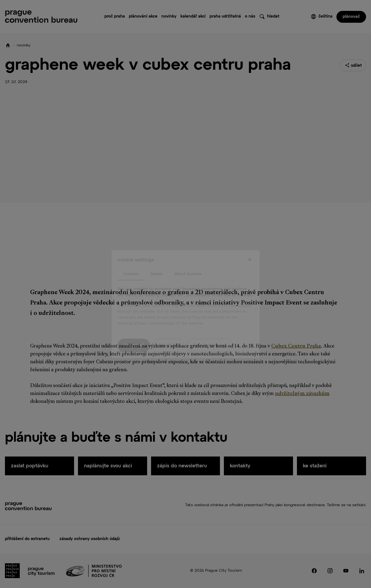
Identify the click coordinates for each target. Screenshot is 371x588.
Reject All (168, 335)
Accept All (134, 335)
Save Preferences (210, 335)
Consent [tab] (131, 264)
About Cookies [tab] (188, 264)
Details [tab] (156, 264)
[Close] (250, 250)
